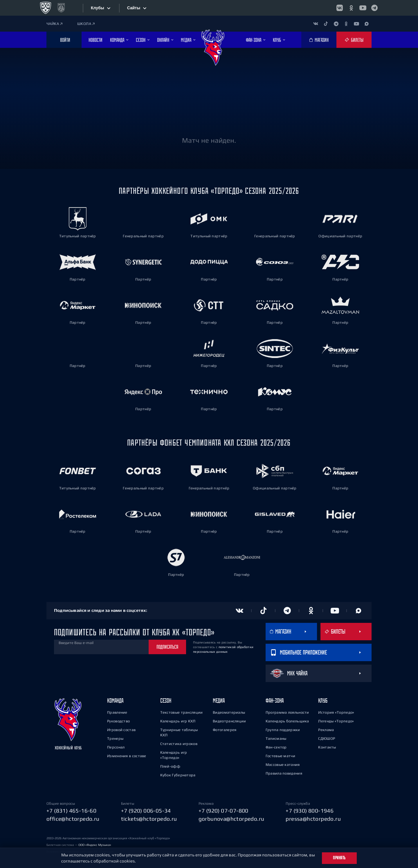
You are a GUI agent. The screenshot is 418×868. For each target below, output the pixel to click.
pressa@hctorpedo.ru (313, 818)
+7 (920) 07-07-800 (224, 810)
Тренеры (115, 738)
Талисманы (276, 738)
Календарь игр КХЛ (178, 720)
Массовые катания (283, 764)
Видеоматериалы (229, 711)
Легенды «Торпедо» (336, 720)
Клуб (323, 700)
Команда (115, 700)
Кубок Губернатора (178, 774)
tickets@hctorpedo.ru (149, 818)
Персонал (116, 746)
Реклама (326, 729)
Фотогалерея (225, 729)
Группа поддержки (283, 729)
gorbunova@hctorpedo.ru (231, 818)
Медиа (219, 700)
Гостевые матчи (280, 755)
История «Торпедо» (336, 711)
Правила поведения (284, 772)
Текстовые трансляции (182, 711)
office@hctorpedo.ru (73, 818)
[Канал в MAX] (366, 24)
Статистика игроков (179, 743)
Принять (339, 858)
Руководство (118, 720)
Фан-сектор (276, 746)
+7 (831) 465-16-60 (71, 810)
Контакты (327, 746)
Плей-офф (170, 765)
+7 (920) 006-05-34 (146, 810)
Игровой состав (121, 729)
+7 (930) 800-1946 (310, 810)
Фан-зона (275, 700)
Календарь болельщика (287, 720)
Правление (117, 711)
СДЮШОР (327, 738)
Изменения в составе (127, 755)
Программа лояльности (287, 711)
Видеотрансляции (229, 720)
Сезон (166, 700)
